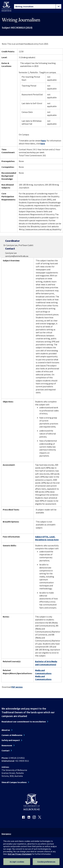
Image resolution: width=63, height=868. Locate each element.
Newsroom (7, 745)
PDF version (17, 687)
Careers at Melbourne (12, 735)
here (44, 141)
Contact (6, 750)
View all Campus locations (14, 782)
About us (6, 730)
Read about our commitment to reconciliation (24, 722)
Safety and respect (11, 740)
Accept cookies (17, 862)
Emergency (6, 834)
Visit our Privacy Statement (20, 854)
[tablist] (38, 6)
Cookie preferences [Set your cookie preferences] (46, 862)
